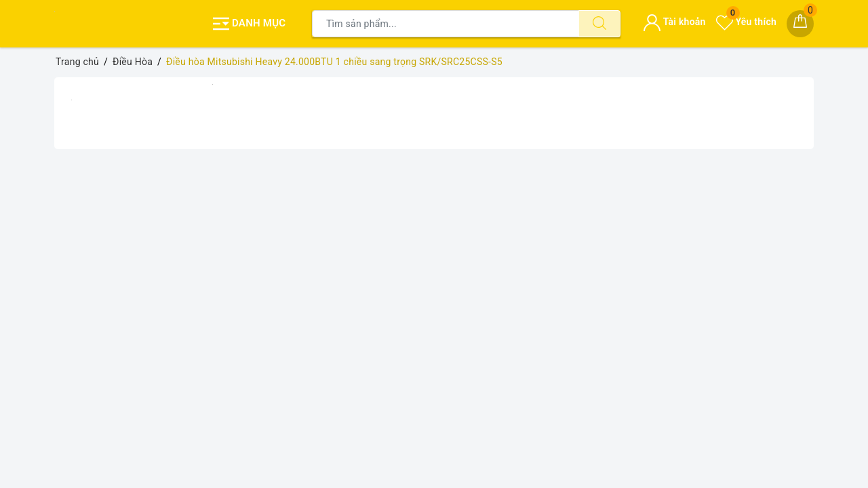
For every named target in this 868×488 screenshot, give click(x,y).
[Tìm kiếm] (599, 24)
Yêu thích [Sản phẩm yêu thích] (746, 22)
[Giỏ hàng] (800, 24)
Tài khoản (674, 22)
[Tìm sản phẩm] (446, 24)
